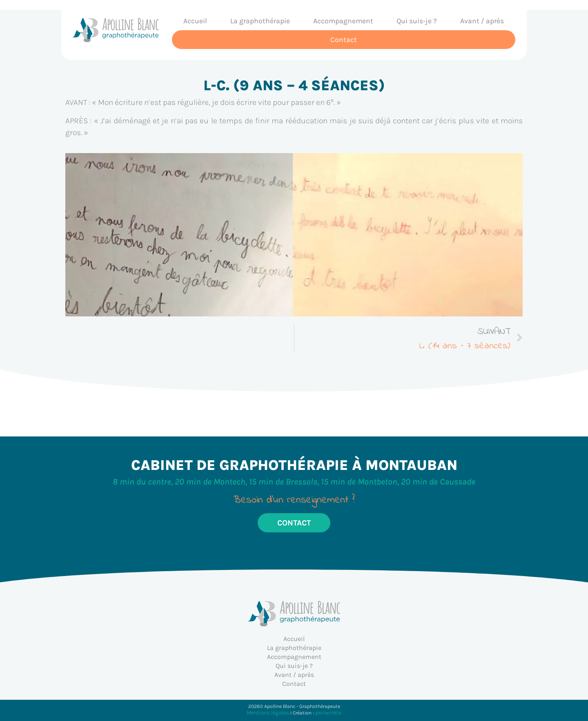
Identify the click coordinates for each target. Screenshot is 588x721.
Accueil (195, 21)
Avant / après (482, 21)
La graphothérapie (260, 21)
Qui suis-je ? (417, 21)
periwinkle (328, 713)
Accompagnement (343, 21)
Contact (344, 40)
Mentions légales (268, 713)
